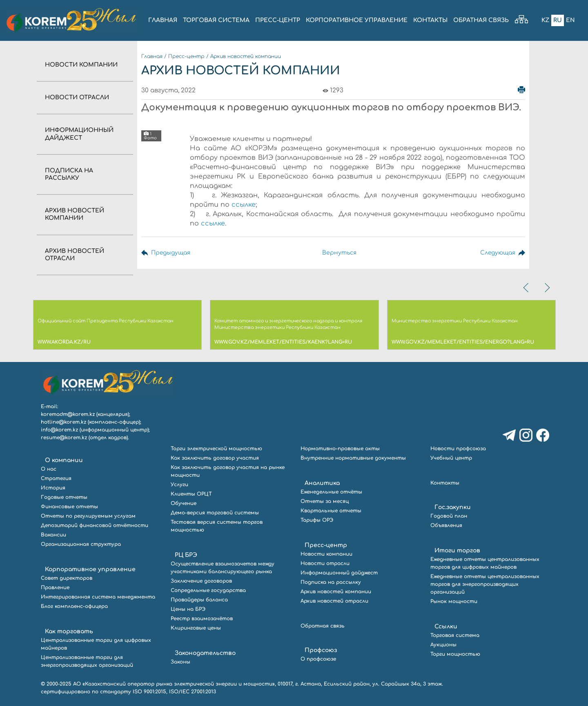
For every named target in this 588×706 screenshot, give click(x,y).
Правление (55, 588)
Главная (152, 56)
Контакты (445, 483)
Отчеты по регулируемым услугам (88, 516)
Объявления (446, 525)
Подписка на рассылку (331, 582)
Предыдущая (171, 253)
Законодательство (205, 653)
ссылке (244, 205)
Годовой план (449, 516)
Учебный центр (451, 458)
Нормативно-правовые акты (340, 449)
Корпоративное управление (90, 569)
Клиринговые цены (196, 628)
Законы (180, 662)
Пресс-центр (186, 56)
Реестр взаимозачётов (202, 619)
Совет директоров (67, 578)
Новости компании (81, 65)
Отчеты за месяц (325, 501)
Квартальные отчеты (331, 511)
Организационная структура (81, 544)
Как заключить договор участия (215, 458)
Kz (545, 20)
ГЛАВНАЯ (163, 20)
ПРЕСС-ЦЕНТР (278, 20)
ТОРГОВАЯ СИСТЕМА (216, 20)
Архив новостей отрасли (334, 601)
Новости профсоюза (458, 449)
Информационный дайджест (339, 573)
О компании (64, 460)
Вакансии (53, 535)
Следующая (497, 253)
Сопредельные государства (208, 590)
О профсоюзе (318, 659)
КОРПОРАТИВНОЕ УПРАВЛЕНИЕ (357, 20)
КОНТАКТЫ (430, 20)
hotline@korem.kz (63, 422)
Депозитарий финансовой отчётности (95, 525)
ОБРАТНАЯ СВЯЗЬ (481, 20)
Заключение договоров (201, 581)
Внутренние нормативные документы (353, 458)
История (53, 488)
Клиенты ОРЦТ (191, 494)
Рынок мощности (454, 601)
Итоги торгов (457, 551)
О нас (49, 469)
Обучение (184, 503)
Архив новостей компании (246, 56)
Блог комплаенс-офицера (74, 606)
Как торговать (69, 631)
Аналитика (322, 483)
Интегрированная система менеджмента (98, 597)
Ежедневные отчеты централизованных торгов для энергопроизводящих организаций (485, 584)
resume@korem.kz (64, 438)
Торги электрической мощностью (216, 449)
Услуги (179, 485)
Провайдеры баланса (199, 600)
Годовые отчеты (64, 497)
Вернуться (339, 253)
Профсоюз (321, 650)
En (570, 20)
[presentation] (527, 288)
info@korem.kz (59, 430)
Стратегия (56, 478)
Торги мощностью (455, 654)
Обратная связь (323, 626)
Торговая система (455, 635)
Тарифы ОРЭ (317, 520)
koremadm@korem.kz (68, 414)
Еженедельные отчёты (331, 492)
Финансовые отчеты (69, 507)
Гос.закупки (453, 507)
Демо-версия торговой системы (215, 513)
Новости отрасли (77, 97)
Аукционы (443, 645)
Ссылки (446, 627)
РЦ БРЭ (186, 555)
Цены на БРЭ (188, 609)
